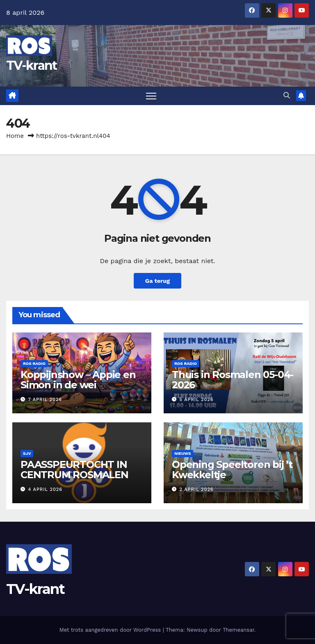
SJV (27, 453)
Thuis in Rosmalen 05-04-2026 (233, 380)
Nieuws (183, 453)
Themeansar (239, 630)
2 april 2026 (197, 489)
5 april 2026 (197, 400)
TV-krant (31, 65)
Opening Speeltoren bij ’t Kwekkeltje (232, 470)
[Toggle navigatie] (151, 96)
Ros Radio (34, 363)
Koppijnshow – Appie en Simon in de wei (78, 380)
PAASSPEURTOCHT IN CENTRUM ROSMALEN (74, 470)
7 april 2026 (45, 400)
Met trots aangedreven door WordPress (111, 630)
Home (15, 136)
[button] (287, 95)
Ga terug (157, 281)
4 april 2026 (45, 489)
